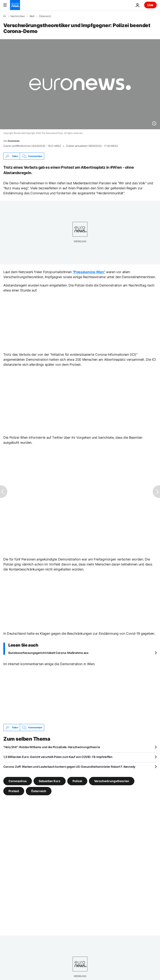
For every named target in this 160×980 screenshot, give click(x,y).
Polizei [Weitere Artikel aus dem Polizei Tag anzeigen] (77, 781)
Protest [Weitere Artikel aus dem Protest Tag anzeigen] (14, 791)
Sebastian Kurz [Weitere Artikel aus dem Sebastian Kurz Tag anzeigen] (50, 781)
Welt (32, 16)
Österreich (45, 16)
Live (150, 5)
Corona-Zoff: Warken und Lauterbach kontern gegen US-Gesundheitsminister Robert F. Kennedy (69, 767)
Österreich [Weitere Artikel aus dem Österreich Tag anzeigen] (39, 791)
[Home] (5, 16)
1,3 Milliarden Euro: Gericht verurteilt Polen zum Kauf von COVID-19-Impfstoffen (58, 757)
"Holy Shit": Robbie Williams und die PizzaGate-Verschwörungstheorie (52, 747)
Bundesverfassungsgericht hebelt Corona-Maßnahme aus (48, 653)
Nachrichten (18, 16)
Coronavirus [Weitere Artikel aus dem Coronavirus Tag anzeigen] (18, 781)
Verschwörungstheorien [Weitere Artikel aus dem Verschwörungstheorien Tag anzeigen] (112, 781)
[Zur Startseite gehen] (15, 5)
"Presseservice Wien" (89, 272)
